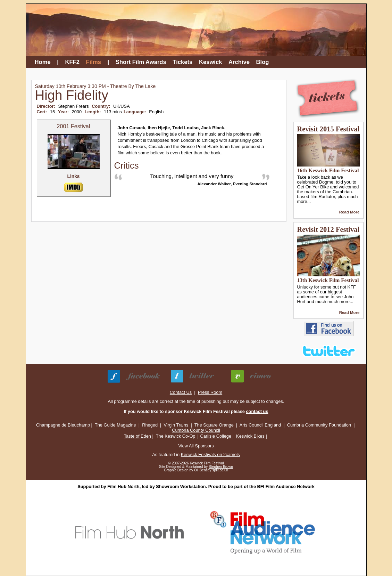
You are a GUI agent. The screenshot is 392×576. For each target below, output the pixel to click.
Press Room (210, 392)
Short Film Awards (141, 62)
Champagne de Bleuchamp (63, 425)
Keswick (211, 62)
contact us (257, 411)
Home (43, 62)
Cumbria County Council (196, 430)
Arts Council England (260, 425)
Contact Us (181, 392)
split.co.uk (220, 470)
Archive (239, 62)
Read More (349, 212)
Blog (263, 62)
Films (94, 62)
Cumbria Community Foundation (319, 425)
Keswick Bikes (250, 436)
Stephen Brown (221, 467)
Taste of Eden (137, 436)
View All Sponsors (196, 446)
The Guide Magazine (115, 425)
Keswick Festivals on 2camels (210, 455)
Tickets (182, 62)
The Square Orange (214, 425)
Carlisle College (216, 436)
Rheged (150, 425)
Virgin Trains (176, 425)
